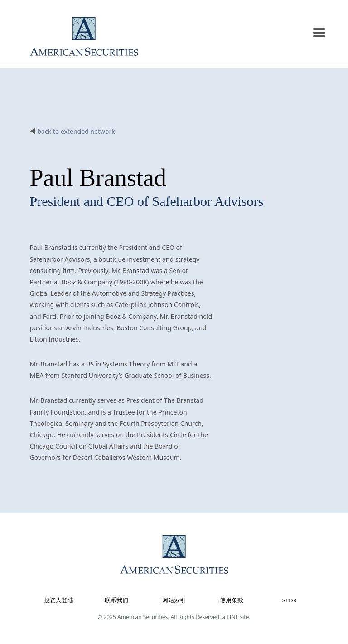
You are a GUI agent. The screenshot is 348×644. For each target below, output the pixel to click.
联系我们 (116, 600)
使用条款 (232, 600)
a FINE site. (236, 617)
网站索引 (174, 600)
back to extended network (76, 131)
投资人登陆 (59, 600)
